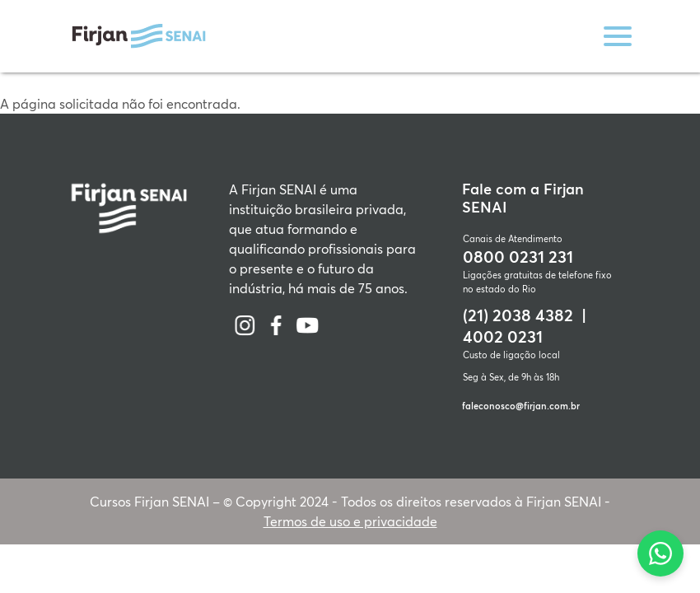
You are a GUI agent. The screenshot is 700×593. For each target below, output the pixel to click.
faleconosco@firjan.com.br (521, 406)
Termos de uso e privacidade (350, 521)
